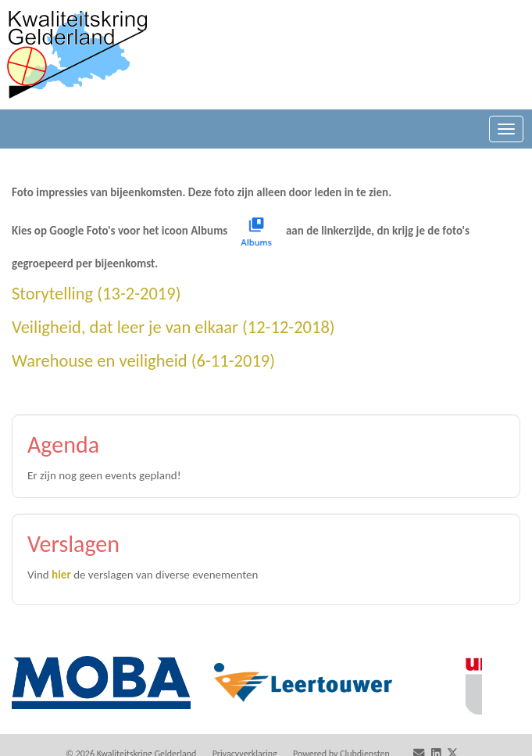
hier (61, 575)
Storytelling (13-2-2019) (96, 294)
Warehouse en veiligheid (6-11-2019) (143, 361)
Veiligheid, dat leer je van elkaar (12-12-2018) (173, 327)
